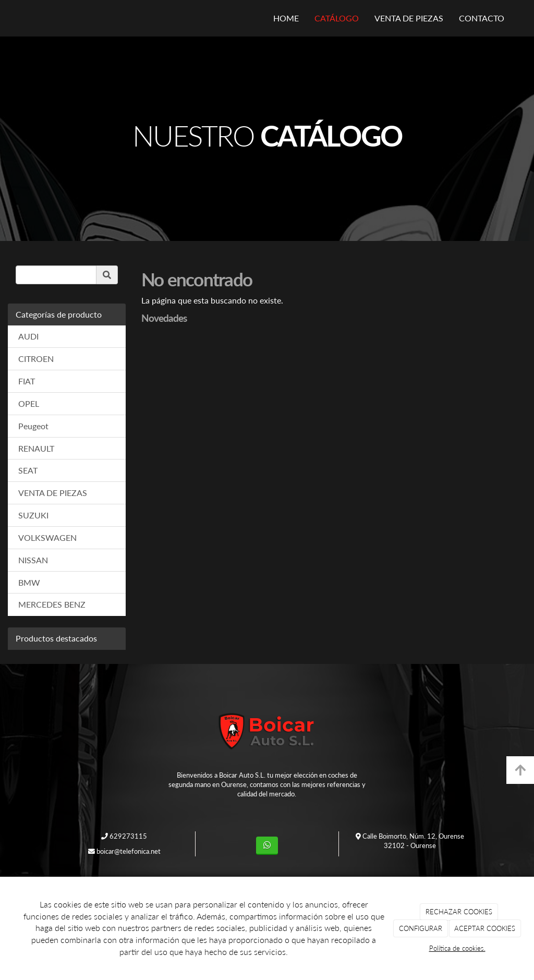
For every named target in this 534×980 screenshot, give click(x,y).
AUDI (28, 336)
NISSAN (33, 560)
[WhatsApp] (267, 846)
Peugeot (33, 426)
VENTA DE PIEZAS (409, 18)
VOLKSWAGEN (47, 537)
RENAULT (36, 448)
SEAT (28, 470)
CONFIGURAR (421, 928)
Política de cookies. (457, 948)
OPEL (29, 403)
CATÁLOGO (337, 18)
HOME (286, 18)
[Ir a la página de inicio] (19, 18)
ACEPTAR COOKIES (485, 928)
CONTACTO (482, 18)
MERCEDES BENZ (52, 604)
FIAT (27, 381)
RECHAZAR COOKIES (459, 912)
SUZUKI (33, 515)
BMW (29, 582)
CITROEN (36, 359)
